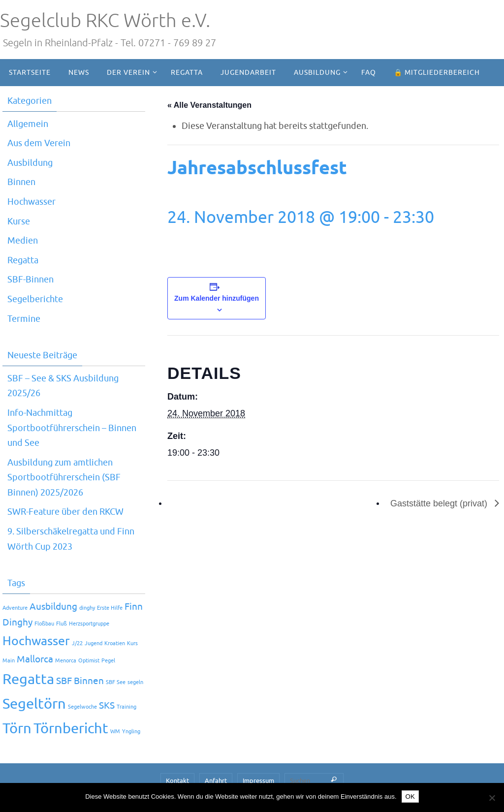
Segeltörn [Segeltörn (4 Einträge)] (34, 704)
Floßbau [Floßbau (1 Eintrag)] (44, 624)
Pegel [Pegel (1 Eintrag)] (108, 661)
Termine (24, 319)
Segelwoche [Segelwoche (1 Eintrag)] (82, 707)
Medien (23, 241)
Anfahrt (216, 781)
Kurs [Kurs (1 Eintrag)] (132, 643)
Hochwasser (31, 202)
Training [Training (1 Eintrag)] (126, 707)
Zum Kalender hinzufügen (217, 298)
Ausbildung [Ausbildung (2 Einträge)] (53, 607)
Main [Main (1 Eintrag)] (9, 661)
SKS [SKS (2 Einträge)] (107, 706)
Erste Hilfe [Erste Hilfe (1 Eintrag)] (110, 608)
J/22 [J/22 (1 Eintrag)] (77, 643)
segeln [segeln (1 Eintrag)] (135, 682)
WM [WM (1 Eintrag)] (115, 732)
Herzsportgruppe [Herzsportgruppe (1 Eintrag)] (89, 624)
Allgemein (28, 124)
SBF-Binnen (31, 280)
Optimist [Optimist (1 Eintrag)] (89, 661)
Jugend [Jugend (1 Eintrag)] (94, 643)
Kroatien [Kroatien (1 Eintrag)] (115, 643)
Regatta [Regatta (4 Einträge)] (28, 679)
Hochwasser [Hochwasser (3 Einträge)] (36, 641)
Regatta (23, 260)
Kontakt (177, 781)
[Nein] (492, 798)
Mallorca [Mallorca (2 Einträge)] (35, 659)
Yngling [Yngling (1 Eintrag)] (131, 732)
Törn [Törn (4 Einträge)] (17, 729)
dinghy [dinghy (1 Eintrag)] (87, 608)
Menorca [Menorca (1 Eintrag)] (66, 661)
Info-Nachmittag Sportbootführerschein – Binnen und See (72, 428)
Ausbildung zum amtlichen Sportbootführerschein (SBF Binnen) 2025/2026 (64, 478)
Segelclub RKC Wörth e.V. (105, 21)
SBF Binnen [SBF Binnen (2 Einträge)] (80, 681)
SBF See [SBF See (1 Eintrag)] (116, 682)
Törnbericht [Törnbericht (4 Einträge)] (71, 729)
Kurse (19, 221)
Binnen (21, 182)
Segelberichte (35, 299)
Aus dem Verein (39, 143)
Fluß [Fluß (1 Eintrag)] (62, 624)
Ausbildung (30, 163)
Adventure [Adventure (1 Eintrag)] (15, 608)
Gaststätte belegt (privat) (440, 503)
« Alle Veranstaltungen (209, 105)
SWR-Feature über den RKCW (65, 512)
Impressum (258, 781)
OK (410, 796)
